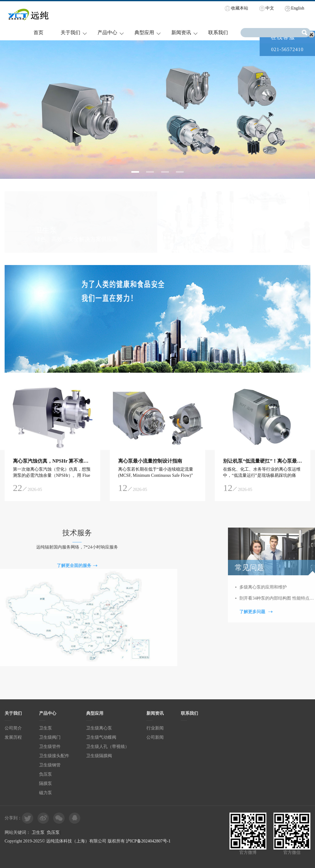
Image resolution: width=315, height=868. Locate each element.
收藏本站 (240, 8)
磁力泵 (46, 793)
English (298, 8)
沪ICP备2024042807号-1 (148, 841)
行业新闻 (155, 728)
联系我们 (218, 32)
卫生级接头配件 (54, 756)
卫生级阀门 (50, 737)
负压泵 (46, 774)
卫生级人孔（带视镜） (108, 747)
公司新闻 (155, 737)
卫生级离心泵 (99, 728)
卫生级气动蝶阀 (101, 737)
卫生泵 (46, 728)
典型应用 (144, 32)
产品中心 (107, 32)
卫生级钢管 (50, 765)
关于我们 (70, 32)
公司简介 (13, 728)
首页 (38, 32)
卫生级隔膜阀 (99, 756)
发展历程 (13, 737)
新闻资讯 (181, 32)
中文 (270, 8)
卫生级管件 (50, 747)
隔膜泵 (46, 784)
